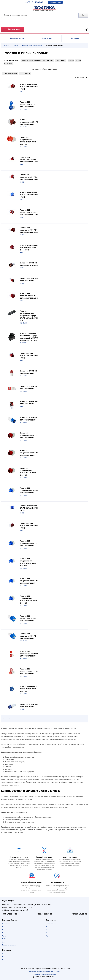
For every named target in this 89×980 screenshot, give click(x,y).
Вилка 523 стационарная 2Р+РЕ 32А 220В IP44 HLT (29, 435)
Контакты (5, 933)
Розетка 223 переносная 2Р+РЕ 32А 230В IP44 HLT (28, 104)
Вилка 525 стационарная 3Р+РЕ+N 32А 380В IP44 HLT (28, 472)
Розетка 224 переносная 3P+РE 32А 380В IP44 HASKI (29, 159)
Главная (6, 46)
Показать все (25, 73)
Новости (5, 927)
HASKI (71, 60)
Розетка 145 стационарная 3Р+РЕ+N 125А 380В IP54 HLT (28, 600)
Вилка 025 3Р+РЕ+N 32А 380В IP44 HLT (28, 387)
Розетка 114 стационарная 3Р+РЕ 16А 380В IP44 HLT (29, 543)
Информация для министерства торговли (44, 971)
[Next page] (9, 719)
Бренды (5, 936)
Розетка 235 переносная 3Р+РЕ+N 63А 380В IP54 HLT (29, 671)
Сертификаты (50, 936)
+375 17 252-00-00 (34, 2)
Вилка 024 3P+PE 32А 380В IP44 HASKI (29, 279)
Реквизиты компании (9, 945)
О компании (6, 924)
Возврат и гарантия (52, 930)
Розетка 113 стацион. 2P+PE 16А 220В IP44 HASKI (29, 195)
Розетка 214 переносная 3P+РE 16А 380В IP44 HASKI (29, 212)
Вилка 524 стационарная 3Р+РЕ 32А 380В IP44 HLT (29, 453)
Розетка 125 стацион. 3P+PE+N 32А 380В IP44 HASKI (29, 248)
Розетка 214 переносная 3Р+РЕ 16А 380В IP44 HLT (28, 636)
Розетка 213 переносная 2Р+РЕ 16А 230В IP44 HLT (28, 618)
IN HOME (8, 64)
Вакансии (5, 930)
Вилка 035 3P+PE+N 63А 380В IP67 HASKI (29, 264)
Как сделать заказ (51, 924)
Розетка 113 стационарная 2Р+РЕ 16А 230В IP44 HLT (29, 490)
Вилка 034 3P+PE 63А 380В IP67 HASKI (29, 403)
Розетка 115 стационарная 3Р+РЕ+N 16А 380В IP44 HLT (28, 562)
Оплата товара (50, 927)
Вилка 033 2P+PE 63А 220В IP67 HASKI (29, 705)
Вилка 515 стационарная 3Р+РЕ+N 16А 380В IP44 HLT (28, 141)
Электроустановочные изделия (32, 46)
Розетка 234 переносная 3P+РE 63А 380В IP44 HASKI (29, 296)
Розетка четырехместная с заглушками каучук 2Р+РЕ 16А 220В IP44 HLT (29, 316)
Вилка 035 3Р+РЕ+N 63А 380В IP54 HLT (28, 419)
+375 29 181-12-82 (79, 914)
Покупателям (47, 38)
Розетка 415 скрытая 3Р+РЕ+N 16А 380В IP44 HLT (29, 689)
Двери (4, 942)
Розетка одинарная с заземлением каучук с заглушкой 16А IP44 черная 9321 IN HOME (29, 337)
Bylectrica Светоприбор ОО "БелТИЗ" (38, 60)
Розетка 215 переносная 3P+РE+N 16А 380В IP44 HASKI (29, 177)
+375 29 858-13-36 (44, 914)
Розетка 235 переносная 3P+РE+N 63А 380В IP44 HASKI (29, 230)
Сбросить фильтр (10, 73)
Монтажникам (7, 957)
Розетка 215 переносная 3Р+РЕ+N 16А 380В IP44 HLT (29, 654)
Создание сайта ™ (45, 977)
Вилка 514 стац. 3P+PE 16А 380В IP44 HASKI (29, 356)
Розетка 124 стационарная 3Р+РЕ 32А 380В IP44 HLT (29, 581)
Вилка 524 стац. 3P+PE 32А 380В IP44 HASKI (29, 526)
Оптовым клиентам (9, 954)
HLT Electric (61, 60)
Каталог (15, 46)
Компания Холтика (17, 38)
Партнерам (75, 38)
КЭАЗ (78, 60)
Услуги (48, 933)
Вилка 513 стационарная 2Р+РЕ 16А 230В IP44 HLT (29, 122)
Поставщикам (7, 960)
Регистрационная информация (44, 974)
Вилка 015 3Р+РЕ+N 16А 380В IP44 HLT (28, 372)
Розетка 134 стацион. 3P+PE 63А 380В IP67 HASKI (29, 87)
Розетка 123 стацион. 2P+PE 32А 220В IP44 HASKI (29, 508)
